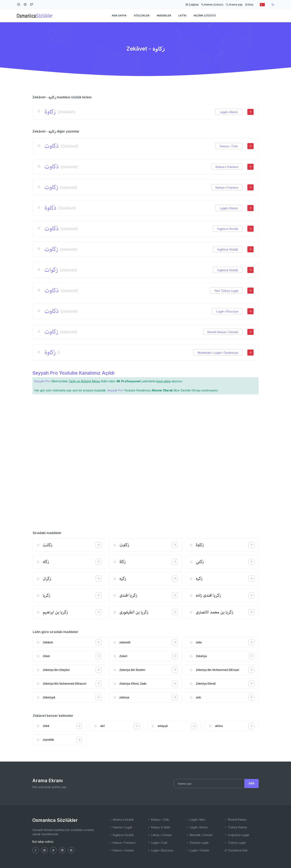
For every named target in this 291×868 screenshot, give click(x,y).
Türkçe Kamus (236, 827)
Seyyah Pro (42, 381)
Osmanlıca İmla (236, 850)
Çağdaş (192, 4)
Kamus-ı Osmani (121, 850)
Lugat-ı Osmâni (198, 850)
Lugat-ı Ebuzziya (227, 311)
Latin (182, 15)
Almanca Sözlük (121, 820)
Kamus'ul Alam (159, 827)
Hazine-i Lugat (121, 827)
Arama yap (234, 4)
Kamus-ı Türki (229, 146)
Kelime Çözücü (212, 4)
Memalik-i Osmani (199, 835)
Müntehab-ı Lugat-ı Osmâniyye (218, 353)
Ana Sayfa (119, 15)
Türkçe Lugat (235, 843)
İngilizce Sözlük (228, 229)
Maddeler (164, 15)
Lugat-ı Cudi (157, 843)
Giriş (249, 4)
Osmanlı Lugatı (197, 843)
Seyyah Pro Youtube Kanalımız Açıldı (73, 373)
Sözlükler (142, 15)
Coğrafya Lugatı (237, 835)
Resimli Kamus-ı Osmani (223, 332)
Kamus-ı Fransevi (227, 167)
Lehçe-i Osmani (160, 835)
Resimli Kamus (235, 820)
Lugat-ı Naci (196, 820)
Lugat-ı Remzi (229, 112)
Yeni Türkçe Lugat (226, 291)
